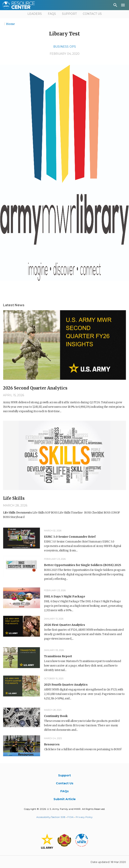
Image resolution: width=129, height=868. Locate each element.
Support (69, 14)
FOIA (71, 817)
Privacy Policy (84, 817)
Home (10, 24)
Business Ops (65, 47)
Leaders (35, 14)
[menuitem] (115, 6)
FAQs (52, 14)
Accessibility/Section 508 (51, 817)
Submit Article (65, 799)
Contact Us (92, 14)
